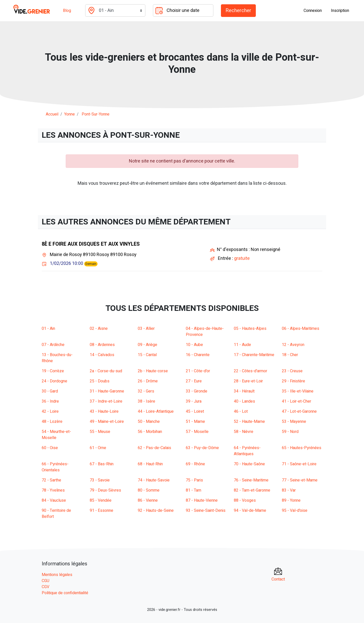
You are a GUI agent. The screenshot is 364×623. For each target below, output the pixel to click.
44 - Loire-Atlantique (156, 411)
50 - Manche (149, 422)
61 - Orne (98, 448)
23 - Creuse (292, 371)
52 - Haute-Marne (249, 422)
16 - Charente (198, 355)
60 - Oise (50, 448)
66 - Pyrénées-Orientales (55, 467)
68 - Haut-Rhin (150, 464)
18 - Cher (290, 355)
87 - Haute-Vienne (202, 500)
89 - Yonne (291, 500)
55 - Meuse (100, 432)
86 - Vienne (148, 500)
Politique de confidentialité (65, 593)
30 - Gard (50, 391)
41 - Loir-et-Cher (297, 401)
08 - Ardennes (102, 345)
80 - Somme (149, 490)
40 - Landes (244, 401)
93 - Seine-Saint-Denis (206, 511)
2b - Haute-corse (153, 371)
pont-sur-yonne (96, 114)
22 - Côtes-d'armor (251, 371)
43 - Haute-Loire (104, 411)
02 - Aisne (99, 329)
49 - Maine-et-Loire (107, 422)
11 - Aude (242, 345)
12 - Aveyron (293, 345)
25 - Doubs (100, 381)
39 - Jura (194, 401)
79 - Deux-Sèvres (105, 490)
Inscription (340, 11)
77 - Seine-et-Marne (300, 480)
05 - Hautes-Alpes (250, 329)
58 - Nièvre (244, 432)
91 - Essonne (101, 511)
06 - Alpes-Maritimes (301, 329)
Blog (67, 11)
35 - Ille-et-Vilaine (298, 391)
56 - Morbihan (150, 432)
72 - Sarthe (51, 480)
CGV (45, 587)
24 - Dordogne (54, 381)
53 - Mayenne (294, 422)
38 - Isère (146, 401)
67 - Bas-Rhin (102, 464)
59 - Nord (290, 432)
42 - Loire (50, 411)
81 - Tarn (194, 490)
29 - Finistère (293, 381)
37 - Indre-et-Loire (106, 401)
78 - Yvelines (53, 490)
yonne (70, 114)
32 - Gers (146, 391)
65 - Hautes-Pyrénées (302, 448)
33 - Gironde (197, 391)
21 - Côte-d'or (198, 371)
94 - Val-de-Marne (250, 511)
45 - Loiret (195, 411)
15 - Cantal (147, 355)
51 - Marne (195, 422)
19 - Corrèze (53, 371)
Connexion (313, 11)
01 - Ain (48, 329)
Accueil (52, 114)
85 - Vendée (101, 500)
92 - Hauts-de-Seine (156, 511)
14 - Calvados (102, 355)
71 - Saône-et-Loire (299, 464)
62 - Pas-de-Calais (154, 448)
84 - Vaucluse (54, 500)
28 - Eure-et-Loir (248, 381)
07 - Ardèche (53, 345)
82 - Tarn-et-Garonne (252, 490)
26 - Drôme (148, 381)
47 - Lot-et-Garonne (299, 411)
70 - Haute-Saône (249, 464)
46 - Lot (241, 411)
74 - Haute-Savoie (154, 480)
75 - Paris (194, 480)
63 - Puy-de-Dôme (202, 448)
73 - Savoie (100, 480)
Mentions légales (57, 575)
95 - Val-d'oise (295, 511)
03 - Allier (146, 329)
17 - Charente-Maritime (254, 355)
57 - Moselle (197, 432)
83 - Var (289, 490)
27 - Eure (194, 381)
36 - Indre (50, 401)
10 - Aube (194, 345)
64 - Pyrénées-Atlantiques (247, 451)
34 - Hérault (244, 391)
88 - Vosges (245, 500)
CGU (45, 581)
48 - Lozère (52, 422)
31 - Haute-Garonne (107, 391)
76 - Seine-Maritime (251, 480)
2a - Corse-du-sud (106, 371)
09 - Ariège (147, 345)
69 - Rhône (195, 464)
